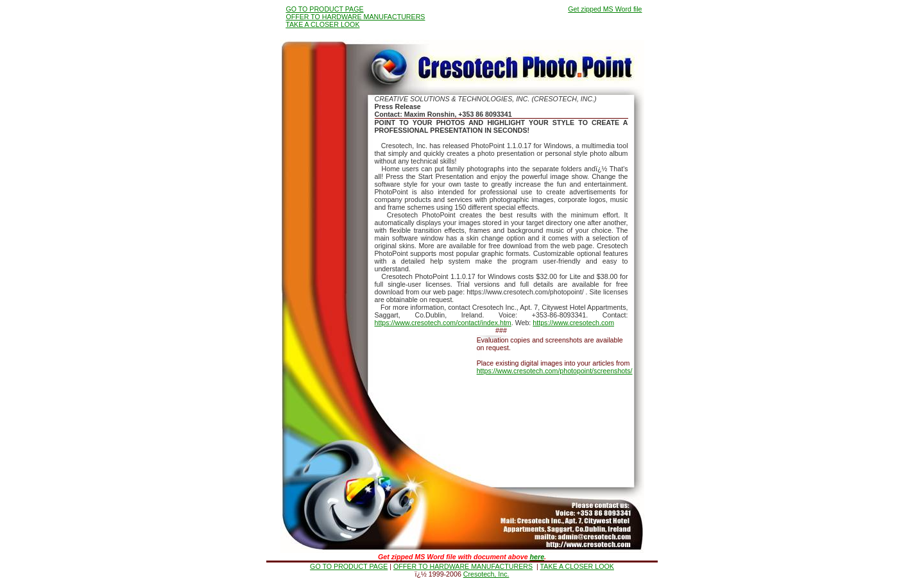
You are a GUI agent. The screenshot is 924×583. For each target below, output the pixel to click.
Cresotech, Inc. (486, 574)
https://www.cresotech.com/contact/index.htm (443, 323)
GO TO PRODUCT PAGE (324, 9)
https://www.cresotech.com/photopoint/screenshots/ (555, 371)
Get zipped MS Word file (605, 9)
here (537, 557)
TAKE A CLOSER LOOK (322, 24)
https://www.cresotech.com (573, 323)
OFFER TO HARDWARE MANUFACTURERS (355, 17)
